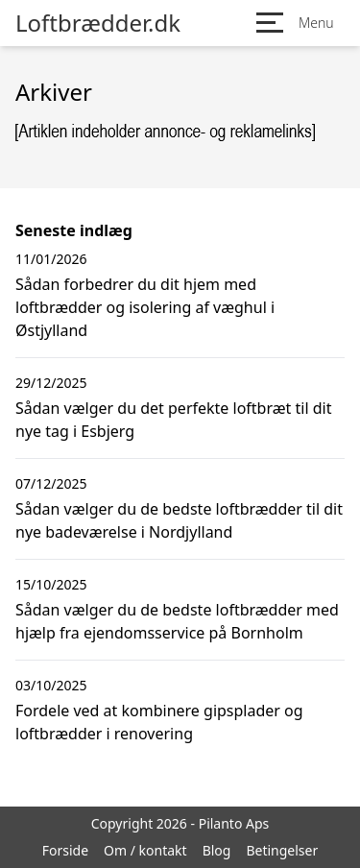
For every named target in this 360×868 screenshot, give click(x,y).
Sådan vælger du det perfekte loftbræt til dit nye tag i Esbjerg (173, 420)
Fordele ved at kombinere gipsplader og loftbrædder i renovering (159, 722)
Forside (65, 850)
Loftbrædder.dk (98, 23)
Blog (217, 850)
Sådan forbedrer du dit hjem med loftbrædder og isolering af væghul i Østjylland (145, 307)
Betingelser (282, 850)
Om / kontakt (145, 850)
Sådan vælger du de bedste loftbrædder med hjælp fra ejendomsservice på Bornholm (177, 621)
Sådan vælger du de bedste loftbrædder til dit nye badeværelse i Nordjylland (179, 520)
